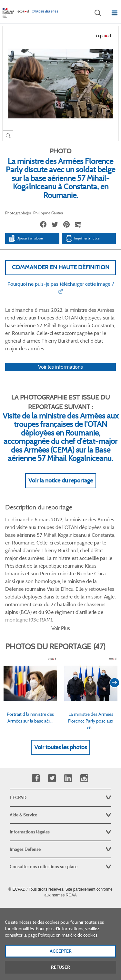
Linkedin (68, 778)
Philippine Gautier (48, 213)
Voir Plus (61, 628)
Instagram (84, 778)
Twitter (52, 778)
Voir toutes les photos (60, 747)
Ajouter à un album (26, 238)
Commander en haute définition (61, 267)
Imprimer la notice (82, 238)
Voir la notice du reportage (61, 481)
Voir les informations (60, 367)
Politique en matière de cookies (68, 947)
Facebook (36, 778)
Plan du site (60, 909)
